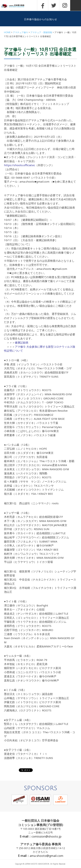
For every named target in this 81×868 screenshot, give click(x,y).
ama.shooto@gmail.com (46, 856)
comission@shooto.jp (46, 836)
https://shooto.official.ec (20, 165)
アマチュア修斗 (20, 32)
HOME (7, 32)
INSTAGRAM (65, 5)
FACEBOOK (43, 5)
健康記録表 (22, 342)
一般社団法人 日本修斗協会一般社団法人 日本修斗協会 (15, 6)
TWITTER (54, 5)
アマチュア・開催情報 (41, 32)
